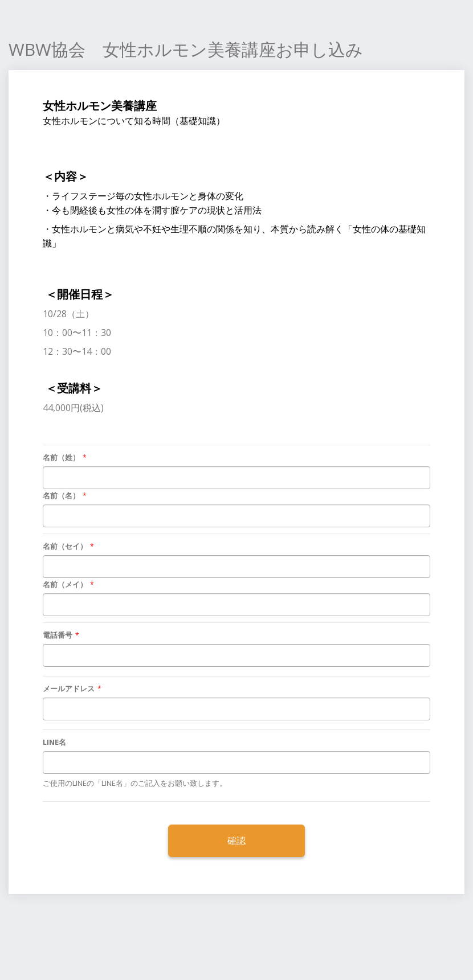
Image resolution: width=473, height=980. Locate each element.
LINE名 (54, 742)
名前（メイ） (65, 584)
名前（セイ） (65, 546)
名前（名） (61, 495)
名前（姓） (61, 457)
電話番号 (58, 635)
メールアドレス (69, 688)
